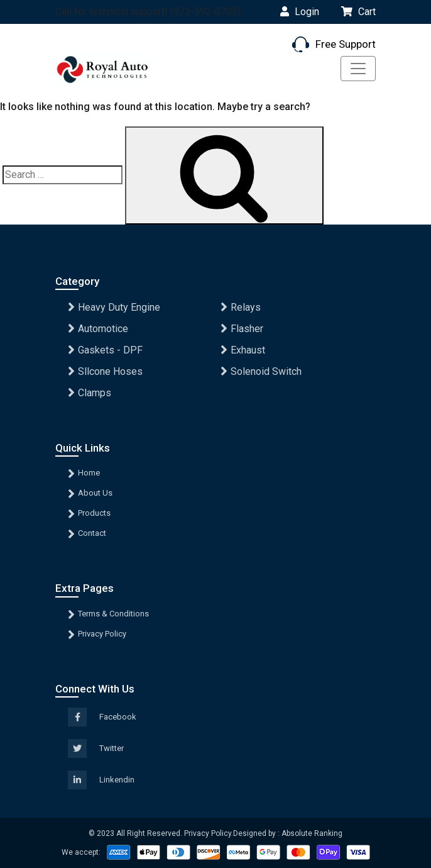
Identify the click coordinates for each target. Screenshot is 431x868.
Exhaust (248, 350)
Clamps (95, 393)
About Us (95, 493)
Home (89, 473)
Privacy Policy (102, 634)
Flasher (247, 329)
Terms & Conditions (113, 614)
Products (94, 513)
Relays (246, 307)
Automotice (103, 329)
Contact (92, 533)
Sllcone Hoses (110, 371)
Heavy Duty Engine (119, 307)
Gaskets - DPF (110, 350)
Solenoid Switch (266, 371)
